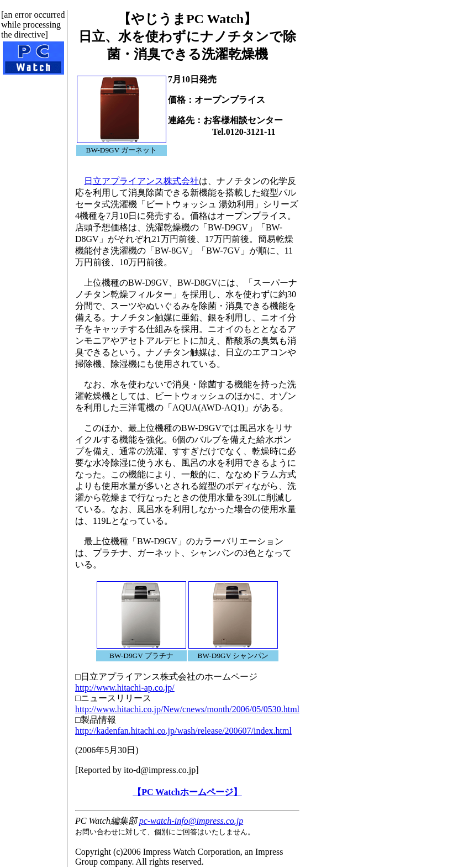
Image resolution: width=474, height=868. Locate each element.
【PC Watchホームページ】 (187, 792)
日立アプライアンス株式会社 (141, 181)
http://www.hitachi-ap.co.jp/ (125, 688)
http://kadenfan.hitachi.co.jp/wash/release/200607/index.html (183, 731)
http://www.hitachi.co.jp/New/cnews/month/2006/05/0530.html (187, 709)
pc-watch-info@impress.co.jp (191, 821)
